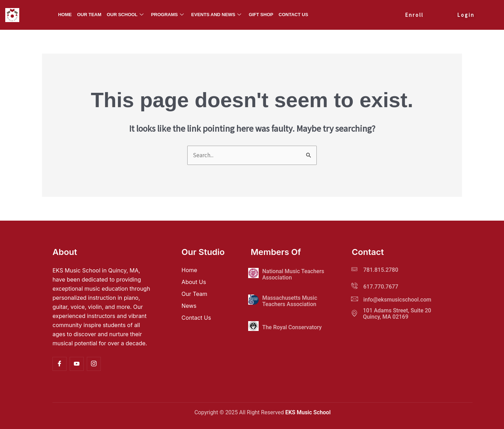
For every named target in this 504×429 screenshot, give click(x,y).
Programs (168, 15)
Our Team (89, 15)
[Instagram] (94, 364)
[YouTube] (77, 364)
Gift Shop (261, 15)
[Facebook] (59, 364)
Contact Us (293, 15)
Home (65, 15)
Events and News (216, 15)
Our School (125, 15)
